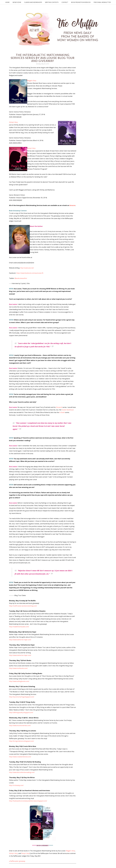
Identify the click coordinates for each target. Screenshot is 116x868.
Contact (65, 2)
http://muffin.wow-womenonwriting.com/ (23, 606)
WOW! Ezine (17, 2)
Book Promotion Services (81, 2)
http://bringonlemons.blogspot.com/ (21, 741)
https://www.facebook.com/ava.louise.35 (30, 273)
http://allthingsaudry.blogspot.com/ (21, 712)
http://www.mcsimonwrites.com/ (20, 725)
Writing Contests (52, 2)
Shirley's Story (13, 853)
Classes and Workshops (33, 2)
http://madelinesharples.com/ (19, 627)
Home (7, 2)
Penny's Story (25, 853)
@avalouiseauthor (21, 278)
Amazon (72, 205)
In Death (62, 412)
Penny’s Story (31, 148)
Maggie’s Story (32, 81)
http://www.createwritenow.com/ (20, 757)
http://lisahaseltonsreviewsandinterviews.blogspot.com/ (28, 801)
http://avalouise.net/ (27, 268)
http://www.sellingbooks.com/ (19, 681)
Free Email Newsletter (102, 2)
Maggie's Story (70, 851)
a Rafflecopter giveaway (17, 861)
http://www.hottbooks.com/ (18, 668)
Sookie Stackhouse (68, 410)
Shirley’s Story (13, 122)
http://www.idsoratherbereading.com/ (22, 772)
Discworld (59, 407)
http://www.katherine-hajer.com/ (20, 640)
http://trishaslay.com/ (16, 785)
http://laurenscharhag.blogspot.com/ (22, 697)
